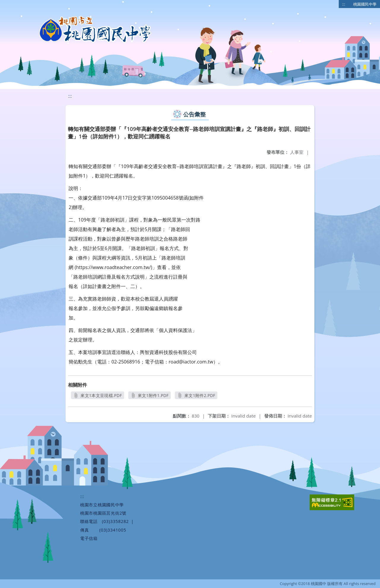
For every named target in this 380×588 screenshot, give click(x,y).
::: (344, 4)
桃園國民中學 (365, 4)
